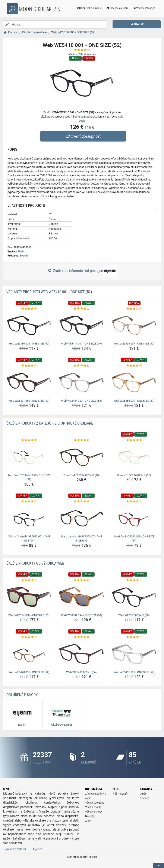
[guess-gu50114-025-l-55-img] (134, 457)
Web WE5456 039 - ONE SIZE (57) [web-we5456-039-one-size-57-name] (134, 401)
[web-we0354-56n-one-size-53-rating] (29, 580)
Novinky (90, 816)
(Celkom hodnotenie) (82, 54)
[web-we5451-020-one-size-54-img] (134, 654)
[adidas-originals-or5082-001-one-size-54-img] (29, 518)
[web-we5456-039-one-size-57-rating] (134, 366)
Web (21, 251)
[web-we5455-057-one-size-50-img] (134, 326)
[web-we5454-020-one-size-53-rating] (81, 366)
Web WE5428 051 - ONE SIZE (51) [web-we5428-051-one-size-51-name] (29, 672)
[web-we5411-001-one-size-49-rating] (81, 309)
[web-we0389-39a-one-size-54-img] (81, 597)
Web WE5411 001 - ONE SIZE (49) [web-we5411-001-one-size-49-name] (81, 344)
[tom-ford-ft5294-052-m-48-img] (81, 457)
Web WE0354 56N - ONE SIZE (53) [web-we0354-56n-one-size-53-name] (29, 615)
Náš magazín (120, 794)
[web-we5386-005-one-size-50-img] (29, 326)
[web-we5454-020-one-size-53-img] (81, 383)
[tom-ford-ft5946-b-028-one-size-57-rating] (29, 440)
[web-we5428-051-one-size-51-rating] (29, 637)
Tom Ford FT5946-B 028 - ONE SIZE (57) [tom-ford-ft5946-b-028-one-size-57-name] (29, 477)
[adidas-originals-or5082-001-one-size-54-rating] (29, 501)
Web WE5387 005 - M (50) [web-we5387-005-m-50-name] (134, 615)
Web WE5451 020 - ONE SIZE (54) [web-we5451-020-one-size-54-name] (134, 672)
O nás (143, 794)
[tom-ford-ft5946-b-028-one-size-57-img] (29, 457)
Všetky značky (93, 807)
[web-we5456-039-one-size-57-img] (134, 383)
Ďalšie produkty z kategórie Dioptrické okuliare (50, 423)
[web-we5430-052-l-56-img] (81, 654)
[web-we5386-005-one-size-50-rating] (29, 309)
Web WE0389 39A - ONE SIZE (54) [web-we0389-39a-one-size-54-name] (82, 615)
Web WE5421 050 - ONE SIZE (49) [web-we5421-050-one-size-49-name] (29, 401)
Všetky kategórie (144, 8)
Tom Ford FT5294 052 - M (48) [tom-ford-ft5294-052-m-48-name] (82, 475)
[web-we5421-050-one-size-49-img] (29, 383)
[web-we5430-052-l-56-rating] (81, 637)
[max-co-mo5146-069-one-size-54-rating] (134, 501)
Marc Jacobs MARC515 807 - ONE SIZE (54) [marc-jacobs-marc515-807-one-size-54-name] (82, 539)
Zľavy (88, 821)
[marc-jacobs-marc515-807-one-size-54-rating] (81, 501)
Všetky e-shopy (94, 812)
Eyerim (24, 256)
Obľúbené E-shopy (22, 695)
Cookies (144, 798)
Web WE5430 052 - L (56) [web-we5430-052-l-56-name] (81, 672)
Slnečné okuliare (117, 8)
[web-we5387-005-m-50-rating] (134, 580)
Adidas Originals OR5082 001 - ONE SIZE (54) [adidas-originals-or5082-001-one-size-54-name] (29, 539)
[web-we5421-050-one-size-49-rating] (29, 366)
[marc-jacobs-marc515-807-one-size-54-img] (81, 518)
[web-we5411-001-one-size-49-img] (81, 326)
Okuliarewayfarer (15, 849)
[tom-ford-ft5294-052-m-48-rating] (81, 440)
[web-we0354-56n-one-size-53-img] (29, 597)
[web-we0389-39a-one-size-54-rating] (81, 580)
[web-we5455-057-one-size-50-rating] (134, 309)
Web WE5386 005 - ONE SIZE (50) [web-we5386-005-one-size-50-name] (29, 344)
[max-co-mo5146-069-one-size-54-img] (134, 518)
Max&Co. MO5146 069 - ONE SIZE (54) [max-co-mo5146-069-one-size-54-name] (134, 539)
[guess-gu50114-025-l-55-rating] (134, 440)
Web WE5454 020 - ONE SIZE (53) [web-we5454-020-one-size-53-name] (81, 401)
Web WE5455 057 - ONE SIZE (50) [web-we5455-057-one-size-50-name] (134, 344)
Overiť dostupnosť (83, 136)
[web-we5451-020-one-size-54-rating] (134, 637)
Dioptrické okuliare (89, 8)
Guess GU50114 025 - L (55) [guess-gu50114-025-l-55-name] (134, 475)
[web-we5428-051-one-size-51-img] (29, 654)
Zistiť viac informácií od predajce (82, 271)
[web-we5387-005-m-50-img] (134, 597)
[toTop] (159, 866)
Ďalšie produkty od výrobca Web (35, 563)
